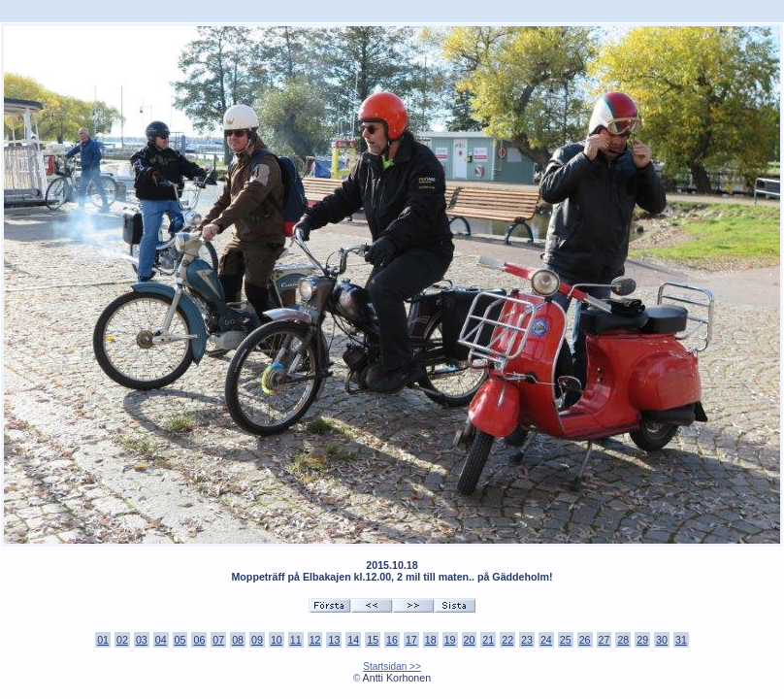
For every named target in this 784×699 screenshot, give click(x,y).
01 (103, 640)
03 (142, 640)
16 (392, 640)
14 (353, 640)
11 (296, 640)
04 (161, 640)
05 (180, 640)
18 (431, 640)
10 (277, 640)
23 (527, 640)
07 (218, 640)
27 (604, 640)
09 (257, 640)
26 (585, 640)
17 (411, 640)
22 (507, 640)
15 (373, 640)
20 (470, 640)
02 (122, 640)
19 (450, 640)
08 (238, 640)
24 (546, 640)
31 (681, 640)
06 (199, 640)
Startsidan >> (392, 666)
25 (566, 640)
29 (642, 640)
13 (334, 640)
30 (662, 640)
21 (488, 640)
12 (315, 640)
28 (623, 640)
